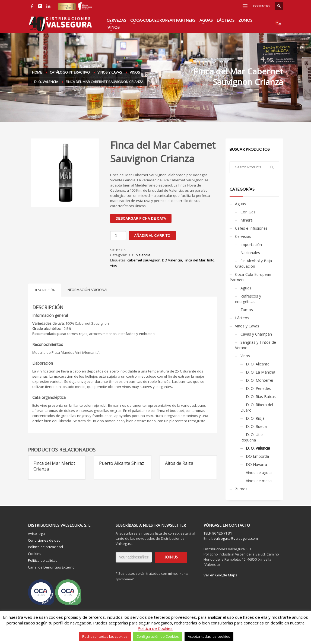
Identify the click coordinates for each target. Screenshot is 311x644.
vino (114, 265)
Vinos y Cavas (247, 326)
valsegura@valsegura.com (236, 538)
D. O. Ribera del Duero (257, 407)
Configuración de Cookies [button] (158, 636)
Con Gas (248, 212)
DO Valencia (172, 260)
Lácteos (242, 318)
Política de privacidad (45, 547)
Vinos (245, 356)
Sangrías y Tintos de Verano (256, 345)
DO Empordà (257, 456)
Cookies (35, 554)
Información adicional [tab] (87, 290)
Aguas (240, 204)
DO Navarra (256, 464)
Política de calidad (43, 560)
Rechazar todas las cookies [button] (105, 636)
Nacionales (250, 253)
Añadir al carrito (152, 236)
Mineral (247, 220)
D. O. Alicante (258, 364)
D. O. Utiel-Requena (253, 437)
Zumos (247, 310)
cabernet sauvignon (144, 260)
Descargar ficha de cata (141, 218)
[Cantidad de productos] (118, 236)
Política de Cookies (155, 628)
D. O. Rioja (255, 418)
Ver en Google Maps (220, 575)
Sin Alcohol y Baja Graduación (253, 263)
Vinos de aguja (259, 473)
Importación (251, 244)
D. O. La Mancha (261, 372)
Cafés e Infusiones (251, 228)
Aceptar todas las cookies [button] (209, 636)
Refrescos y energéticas (248, 299)
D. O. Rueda (256, 426)
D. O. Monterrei (259, 380)
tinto (211, 260)
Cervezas (243, 236)
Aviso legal (37, 533)
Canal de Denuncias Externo (51, 567)
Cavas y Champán (256, 334)
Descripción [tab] (45, 290)
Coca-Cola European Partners (250, 277)
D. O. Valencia (139, 255)
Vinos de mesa (259, 481)
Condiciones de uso (44, 540)
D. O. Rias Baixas (261, 397)
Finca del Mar (195, 260)
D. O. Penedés (258, 388)
